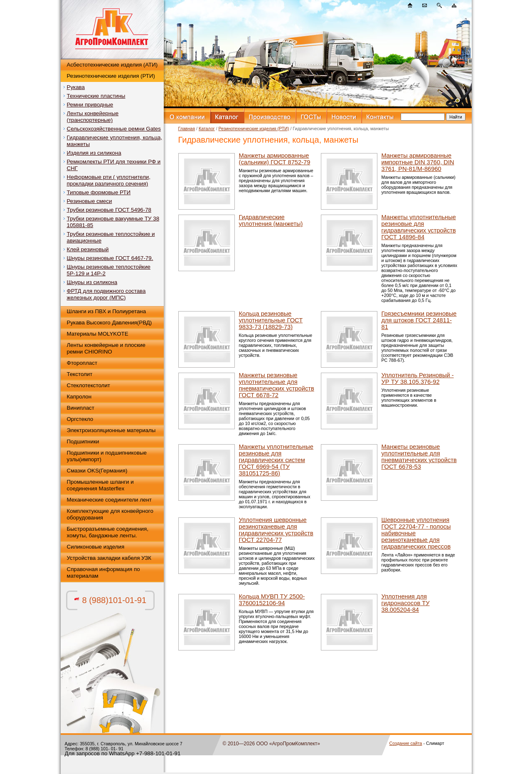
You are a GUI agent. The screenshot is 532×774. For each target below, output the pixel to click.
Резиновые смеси (90, 201)
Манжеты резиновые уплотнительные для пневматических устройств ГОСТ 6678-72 (277, 385)
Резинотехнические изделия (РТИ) (111, 76)
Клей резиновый (88, 249)
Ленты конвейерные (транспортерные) (93, 117)
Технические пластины (96, 96)
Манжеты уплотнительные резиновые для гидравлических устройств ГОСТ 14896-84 (419, 227)
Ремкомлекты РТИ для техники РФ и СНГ (114, 165)
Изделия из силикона (94, 153)
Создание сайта (406, 743)
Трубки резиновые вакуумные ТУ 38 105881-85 (113, 222)
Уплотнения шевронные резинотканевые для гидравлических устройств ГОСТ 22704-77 (276, 530)
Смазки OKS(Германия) (97, 471)
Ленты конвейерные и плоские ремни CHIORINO (106, 348)
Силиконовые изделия (96, 547)
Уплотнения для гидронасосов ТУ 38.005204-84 (406, 603)
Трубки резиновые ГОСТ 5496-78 (109, 210)
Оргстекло (80, 419)
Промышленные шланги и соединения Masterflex (100, 485)
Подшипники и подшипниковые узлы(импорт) (107, 456)
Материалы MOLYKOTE (98, 334)
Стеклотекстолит (89, 385)
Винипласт (81, 408)
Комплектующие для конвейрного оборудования (110, 514)
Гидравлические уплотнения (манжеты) (271, 220)
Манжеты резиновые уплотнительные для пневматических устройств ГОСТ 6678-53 (419, 457)
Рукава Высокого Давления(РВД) (110, 323)
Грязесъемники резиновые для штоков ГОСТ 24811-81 (419, 320)
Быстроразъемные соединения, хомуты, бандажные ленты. (108, 532)
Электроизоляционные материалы (111, 430)
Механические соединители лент (109, 500)
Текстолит (80, 374)
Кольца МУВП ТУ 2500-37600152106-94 (272, 600)
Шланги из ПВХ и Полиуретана (107, 311)
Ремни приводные (90, 105)
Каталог (207, 129)
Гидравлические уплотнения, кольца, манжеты (115, 141)
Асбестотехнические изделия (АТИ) (112, 65)
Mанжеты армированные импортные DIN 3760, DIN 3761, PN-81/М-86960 (418, 162)
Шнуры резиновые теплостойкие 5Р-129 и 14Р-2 (109, 270)
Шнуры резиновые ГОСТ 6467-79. (110, 258)
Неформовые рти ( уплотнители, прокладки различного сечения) (109, 180)
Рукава (76, 87)
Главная (187, 129)
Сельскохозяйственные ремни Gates (114, 129)
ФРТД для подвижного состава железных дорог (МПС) (106, 294)
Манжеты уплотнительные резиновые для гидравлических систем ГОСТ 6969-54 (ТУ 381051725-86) (276, 460)
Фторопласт (82, 363)
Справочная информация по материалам (103, 572)
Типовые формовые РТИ (99, 192)
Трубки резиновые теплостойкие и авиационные (111, 237)
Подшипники (83, 441)
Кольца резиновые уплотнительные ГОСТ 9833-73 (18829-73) (271, 320)
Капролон (79, 397)
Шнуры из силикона (92, 282)
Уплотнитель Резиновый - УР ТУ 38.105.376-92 (418, 378)
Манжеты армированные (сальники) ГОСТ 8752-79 (275, 159)
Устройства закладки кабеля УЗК (109, 558)
